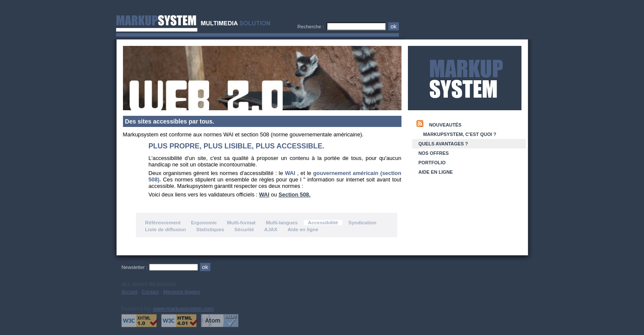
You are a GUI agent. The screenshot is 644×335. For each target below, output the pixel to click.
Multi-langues (282, 223)
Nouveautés (446, 125)
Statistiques (210, 229)
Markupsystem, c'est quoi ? (460, 134)
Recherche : (312, 27)
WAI (264, 195)
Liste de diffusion (166, 229)
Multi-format (241, 223)
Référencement (163, 223)
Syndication (362, 223)
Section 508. (295, 195)
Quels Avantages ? (443, 144)
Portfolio (432, 163)
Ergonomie (204, 223)
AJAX (271, 229)
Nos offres (434, 153)
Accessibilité (323, 223)
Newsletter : (135, 267)
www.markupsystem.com (183, 309)
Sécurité (244, 229)
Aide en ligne (303, 229)
